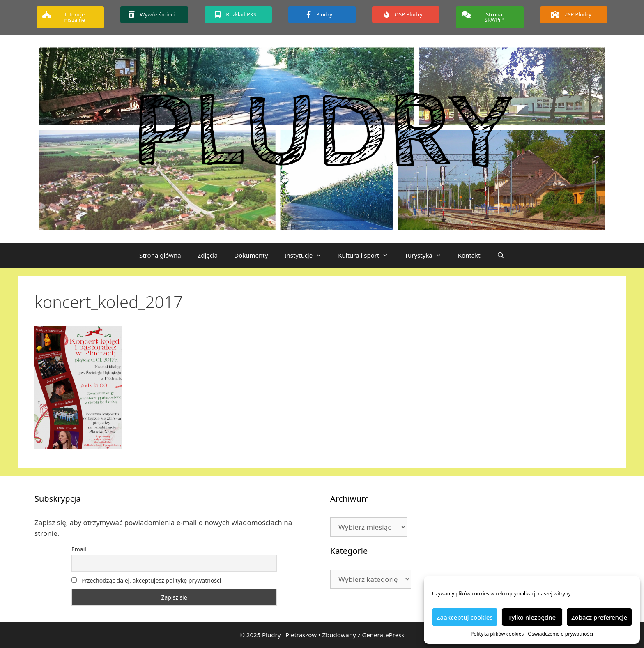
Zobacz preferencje (599, 617)
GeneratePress (383, 635)
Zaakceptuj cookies (465, 617)
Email (79, 549)
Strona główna (160, 255)
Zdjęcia (208, 255)
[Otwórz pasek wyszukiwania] (501, 255)
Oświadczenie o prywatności (560, 634)
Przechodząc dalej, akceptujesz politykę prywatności (146, 580)
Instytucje (307, 255)
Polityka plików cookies (497, 634)
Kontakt (469, 255)
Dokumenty (251, 255)
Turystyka (427, 255)
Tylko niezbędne (532, 617)
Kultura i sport (367, 255)
